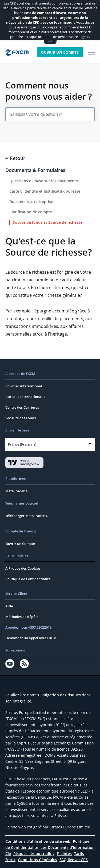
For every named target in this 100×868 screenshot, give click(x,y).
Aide (9, 606)
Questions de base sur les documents (44, 181)
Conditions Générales (37, 860)
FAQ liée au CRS (74, 860)
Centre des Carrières (22, 407)
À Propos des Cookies (23, 568)
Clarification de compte (31, 212)
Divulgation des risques (59, 695)
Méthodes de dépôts (22, 617)
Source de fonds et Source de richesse (48, 222)
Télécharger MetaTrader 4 (26, 516)
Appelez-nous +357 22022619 (28, 627)
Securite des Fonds (21, 418)
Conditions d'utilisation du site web (38, 841)
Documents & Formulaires (35, 170)
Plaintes (64, 854)
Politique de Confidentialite (28, 579)
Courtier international (24, 386)
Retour (15, 158)
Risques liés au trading (34, 854)
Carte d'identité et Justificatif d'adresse (45, 191)
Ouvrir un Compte (60, 52)
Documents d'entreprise (31, 202)
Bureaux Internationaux (25, 397)
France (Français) (22, 444)
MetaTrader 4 (16, 491)
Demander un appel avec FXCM (31, 638)
